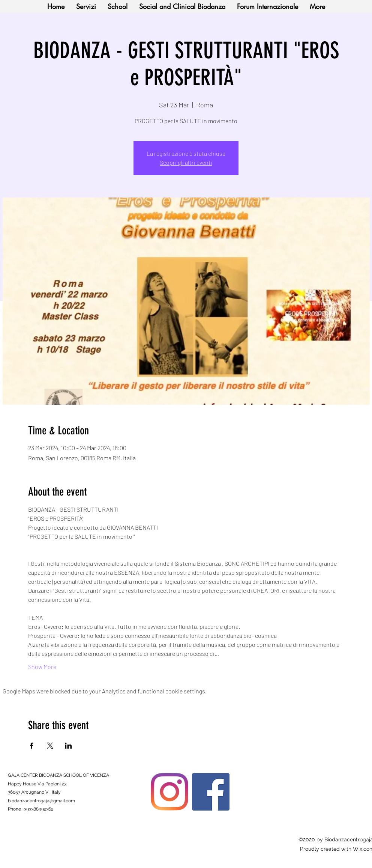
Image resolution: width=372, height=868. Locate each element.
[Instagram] (169, 792)
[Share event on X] (50, 746)
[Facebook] (211, 792)
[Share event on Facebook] (32, 746)
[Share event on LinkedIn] (68, 746)
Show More (42, 667)
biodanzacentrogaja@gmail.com (41, 801)
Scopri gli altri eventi (186, 162)
